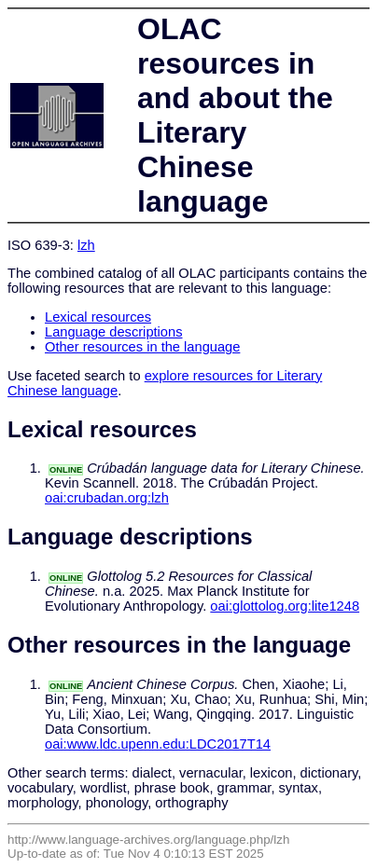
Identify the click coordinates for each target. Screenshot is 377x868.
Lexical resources (98, 317)
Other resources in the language (142, 347)
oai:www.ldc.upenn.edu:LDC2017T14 (158, 744)
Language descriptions (114, 332)
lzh (86, 245)
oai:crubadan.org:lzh (107, 498)
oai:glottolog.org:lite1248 (285, 606)
